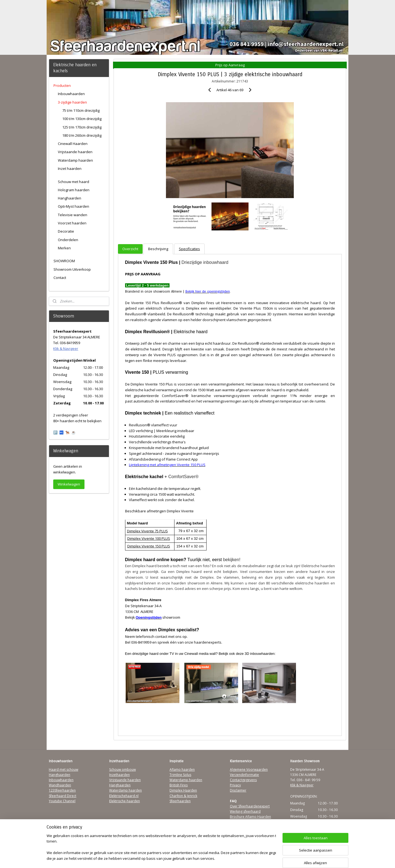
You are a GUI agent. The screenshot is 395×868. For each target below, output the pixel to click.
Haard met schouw (64, 770)
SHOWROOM (64, 261)
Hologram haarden (74, 190)
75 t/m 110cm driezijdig (81, 110)
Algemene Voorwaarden (249, 770)
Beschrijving (158, 249)
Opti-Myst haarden (74, 206)
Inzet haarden (70, 169)
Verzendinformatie (244, 775)
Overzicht (130, 249)
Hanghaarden (70, 198)
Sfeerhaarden (180, 801)
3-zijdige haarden (72, 102)
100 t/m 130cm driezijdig (82, 119)
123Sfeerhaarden (62, 790)
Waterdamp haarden (75, 160)
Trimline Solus (180, 775)
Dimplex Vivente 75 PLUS (147, 531)
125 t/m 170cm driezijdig (82, 127)
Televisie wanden (73, 215)
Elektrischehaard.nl (124, 796)
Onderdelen (68, 240)
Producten (62, 85)
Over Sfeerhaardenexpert (250, 806)
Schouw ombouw (122, 770)
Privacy (235, 785)
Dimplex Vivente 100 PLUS (148, 538)
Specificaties (189, 249)
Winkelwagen (69, 484)
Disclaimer (238, 790)
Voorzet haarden (72, 223)
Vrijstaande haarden (75, 152)
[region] (161, 848)
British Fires (179, 785)
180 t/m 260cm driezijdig (82, 135)
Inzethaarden (119, 775)
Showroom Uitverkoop (72, 269)
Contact (60, 278)
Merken (64, 248)
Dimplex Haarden (183, 790)
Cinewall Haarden (73, 144)
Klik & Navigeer (66, 349)
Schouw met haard (74, 182)
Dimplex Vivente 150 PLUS (148, 546)
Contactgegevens (243, 780)
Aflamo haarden (182, 770)
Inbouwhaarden (71, 94)
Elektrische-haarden (125, 801)
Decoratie (66, 231)
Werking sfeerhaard (245, 811)
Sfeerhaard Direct (63, 796)
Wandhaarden (60, 785)
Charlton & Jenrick (183, 796)
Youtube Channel (62, 801)
